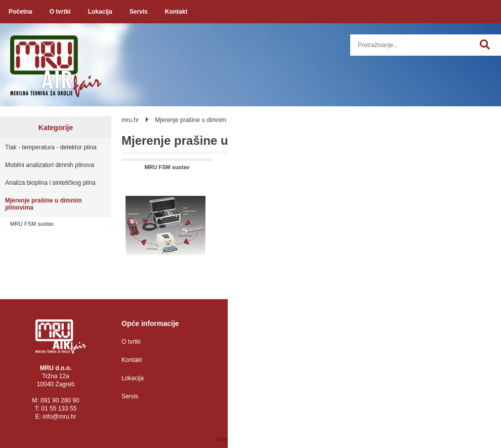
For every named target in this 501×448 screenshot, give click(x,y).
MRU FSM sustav (32, 224)
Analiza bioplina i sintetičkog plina (50, 183)
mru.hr (130, 120)
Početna (20, 12)
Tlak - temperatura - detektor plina (51, 147)
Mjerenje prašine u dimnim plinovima (43, 204)
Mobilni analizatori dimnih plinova (50, 165)
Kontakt (176, 12)
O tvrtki (60, 12)
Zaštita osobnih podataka (272, 342)
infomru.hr (59, 417)
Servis (139, 12)
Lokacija (100, 12)
